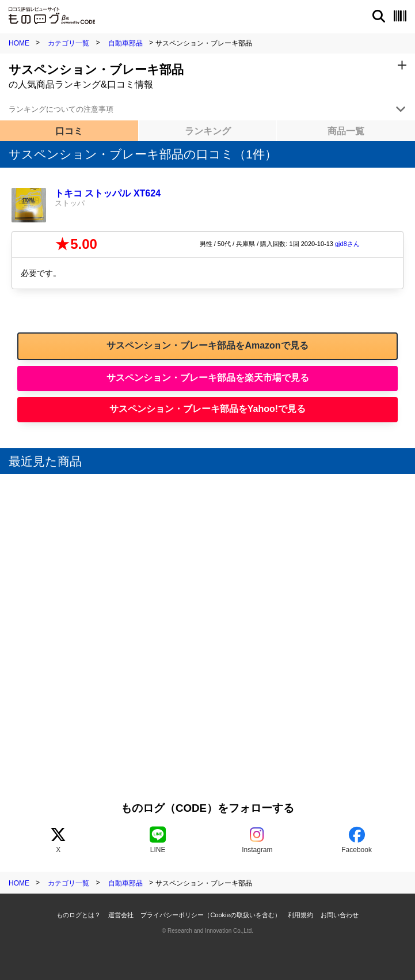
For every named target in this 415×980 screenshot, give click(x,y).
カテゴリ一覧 (68, 43)
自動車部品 (125, 43)
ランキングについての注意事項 (61, 109)
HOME (19, 43)
